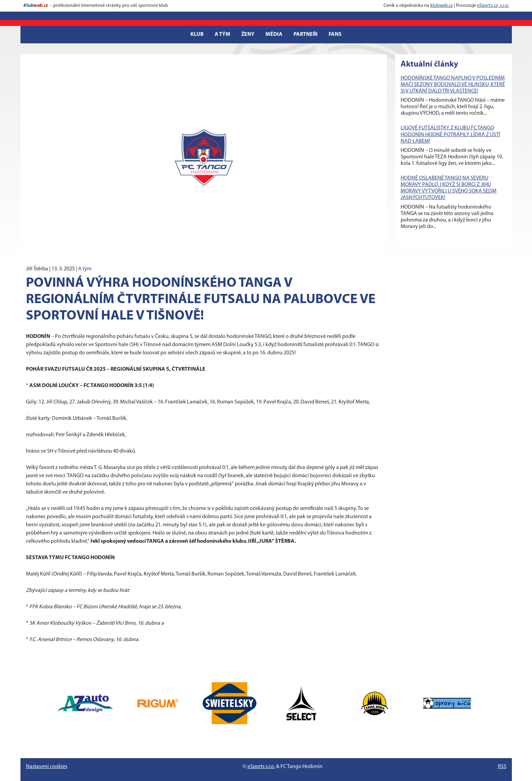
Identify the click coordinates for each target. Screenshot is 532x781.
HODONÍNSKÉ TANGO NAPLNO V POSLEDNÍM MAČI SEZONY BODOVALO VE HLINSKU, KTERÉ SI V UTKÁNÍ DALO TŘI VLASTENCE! (453, 85)
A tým (85, 269)
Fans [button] (335, 34)
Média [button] (274, 34)
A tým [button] (222, 34)
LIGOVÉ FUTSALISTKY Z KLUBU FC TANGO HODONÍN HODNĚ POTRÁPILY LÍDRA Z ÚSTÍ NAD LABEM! (450, 134)
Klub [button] (197, 34)
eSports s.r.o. (261, 767)
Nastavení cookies (47, 767)
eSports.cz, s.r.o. (493, 6)
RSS (502, 767)
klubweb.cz (442, 6)
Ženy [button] (248, 34)
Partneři (306, 34)
